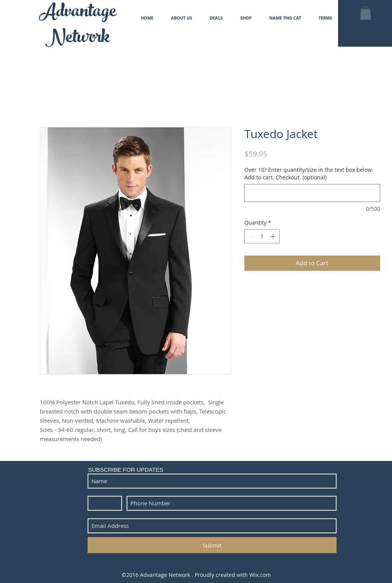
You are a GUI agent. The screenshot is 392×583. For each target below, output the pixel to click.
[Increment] (274, 236)
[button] (366, 13)
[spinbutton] (262, 236)
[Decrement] (250, 236)
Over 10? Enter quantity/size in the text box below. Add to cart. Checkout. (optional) (309, 173)
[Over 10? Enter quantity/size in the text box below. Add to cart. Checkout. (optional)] (312, 193)
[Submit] (212, 545)
